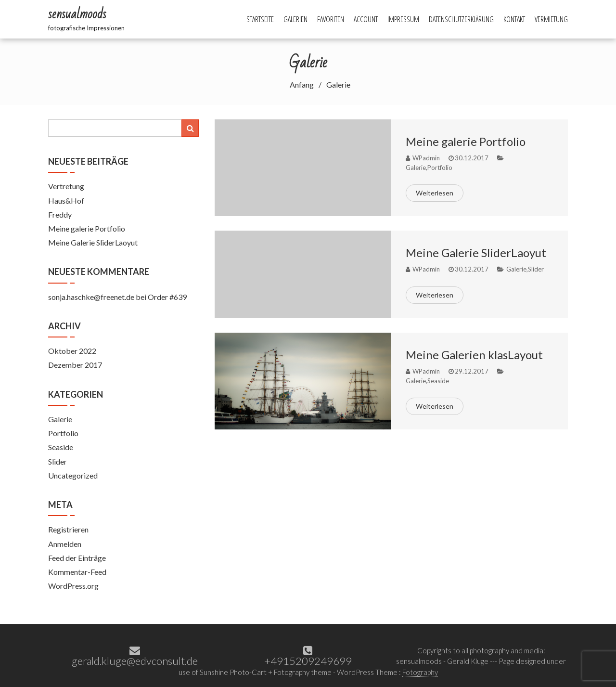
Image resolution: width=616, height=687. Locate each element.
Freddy (60, 214)
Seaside (438, 381)
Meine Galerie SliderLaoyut (476, 253)
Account (366, 19)
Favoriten (331, 19)
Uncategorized (73, 475)
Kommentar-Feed (77, 572)
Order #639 (167, 297)
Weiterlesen (435, 193)
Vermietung (551, 19)
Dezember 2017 (75, 365)
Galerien (295, 19)
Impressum (403, 19)
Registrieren (68, 529)
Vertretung (66, 186)
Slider (536, 269)
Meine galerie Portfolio (466, 141)
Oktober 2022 (72, 351)
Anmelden (65, 544)
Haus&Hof (66, 201)
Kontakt (514, 19)
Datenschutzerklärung (461, 19)
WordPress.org (73, 586)
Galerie (416, 168)
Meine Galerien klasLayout (474, 355)
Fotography (420, 672)
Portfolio (440, 168)
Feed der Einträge (77, 558)
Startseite (260, 19)
